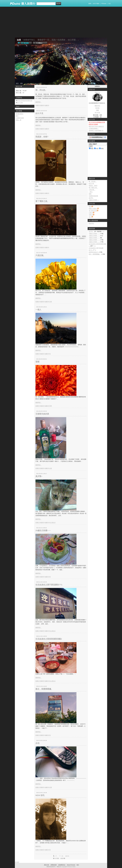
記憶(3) (91, 213)
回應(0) (37, 105)
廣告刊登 (47, 865)
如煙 (19, 40)
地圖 (97, 110)
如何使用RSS (28, 101)
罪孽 (51, 406)
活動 (21, 83)
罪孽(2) (91, 215)
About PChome (71, 865)
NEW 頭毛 (40, 795)
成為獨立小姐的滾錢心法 (96, 131)
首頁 (17, 83)
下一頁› (61, 856)
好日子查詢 (96, 4)
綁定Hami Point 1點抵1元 (96, 126)
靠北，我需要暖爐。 (44, 689)
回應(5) (37, 577)
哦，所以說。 (41, 90)
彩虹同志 (91, 223)
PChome (104, 4)
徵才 (78, 865)
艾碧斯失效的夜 (42, 414)
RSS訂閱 (20, 101)
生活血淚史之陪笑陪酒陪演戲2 (49, 639)
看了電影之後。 (42, 201)
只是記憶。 (40, 255)
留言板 (97, 108)
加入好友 (97, 112)
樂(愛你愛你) (20, 114)
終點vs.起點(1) (93, 209)
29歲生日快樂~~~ (43, 531)
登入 (110, 4)
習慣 (37, 362)
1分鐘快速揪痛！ (94, 129)
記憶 (51, 302)
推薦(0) (42, 105)
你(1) (90, 217)
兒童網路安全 (62, 865)
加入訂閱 (20, 103)
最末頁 (67, 856)
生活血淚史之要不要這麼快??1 (49, 585)
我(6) (90, 207)
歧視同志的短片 (93, 252)
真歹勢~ (39, 476)
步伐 (37, 743)
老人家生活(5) (93, 211)
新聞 (90, 4)
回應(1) (37, 523)
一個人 (38, 310)
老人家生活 (52, 523)
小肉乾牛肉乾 (20, 118)
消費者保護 (54, 865)
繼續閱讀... (38, 102)
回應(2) (37, 735)
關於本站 (97, 106)
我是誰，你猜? (42, 137)
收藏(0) (47, 105)
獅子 (17, 116)
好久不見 (39, 113)
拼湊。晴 (19, 120)
